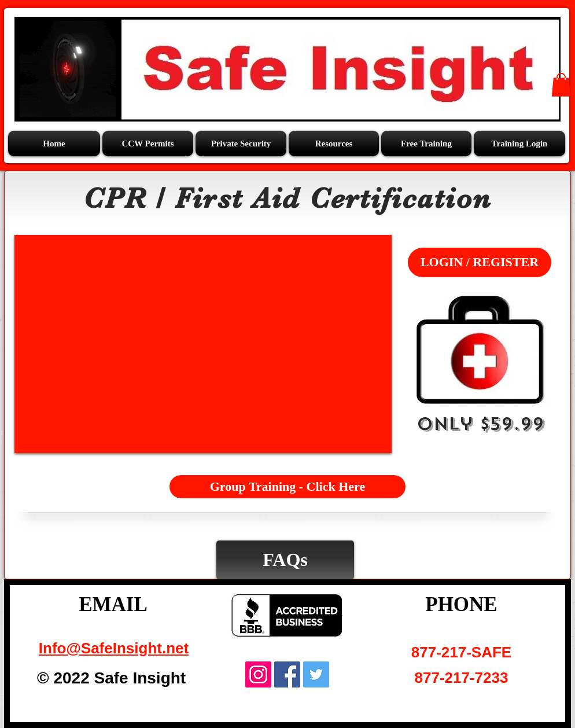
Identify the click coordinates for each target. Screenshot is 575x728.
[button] (334, 144)
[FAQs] (285, 560)
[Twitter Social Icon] (316, 674)
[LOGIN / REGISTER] (480, 262)
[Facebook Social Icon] (287, 674)
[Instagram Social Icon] (258, 674)
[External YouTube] (203, 344)
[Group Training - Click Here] (287, 487)
